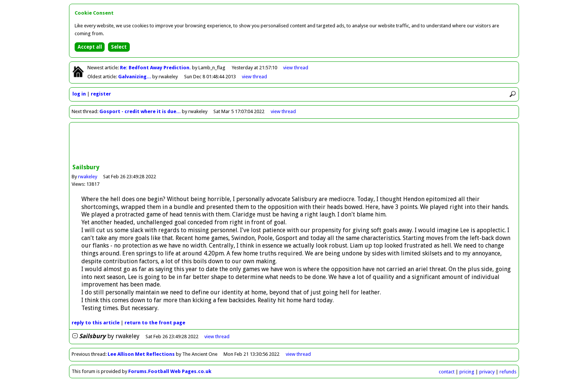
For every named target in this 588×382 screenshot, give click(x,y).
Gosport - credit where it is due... (140, 111)
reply (96, 323)
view (296, 68)
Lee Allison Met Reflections (141, 354)
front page (155, 323)
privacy (487, 372)
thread (217, 336)
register (101, 94)
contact (447, 372)
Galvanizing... (135, 77)
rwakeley (88, 177)
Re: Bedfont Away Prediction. (156, 68)
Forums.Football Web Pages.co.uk (170, 371)
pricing (467, 372)
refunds (508, 372)
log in (79, 94)
